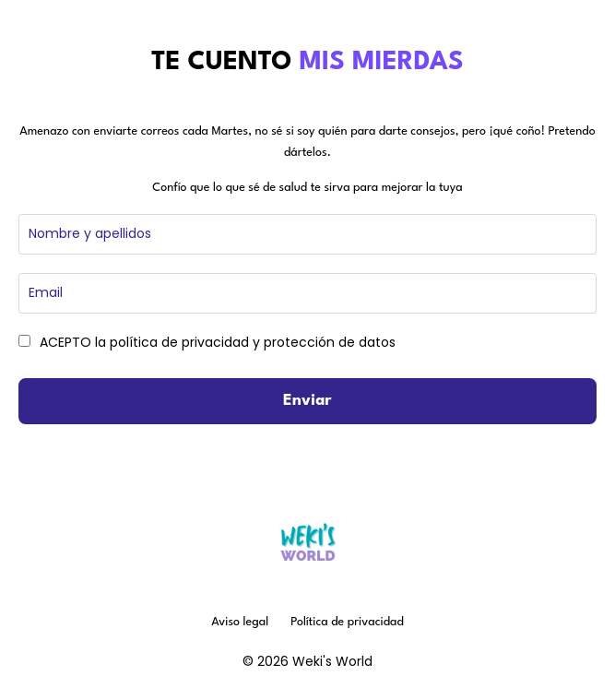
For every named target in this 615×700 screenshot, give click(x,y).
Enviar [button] (307, 401)
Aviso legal (240, 622)
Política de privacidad (347, 622)
